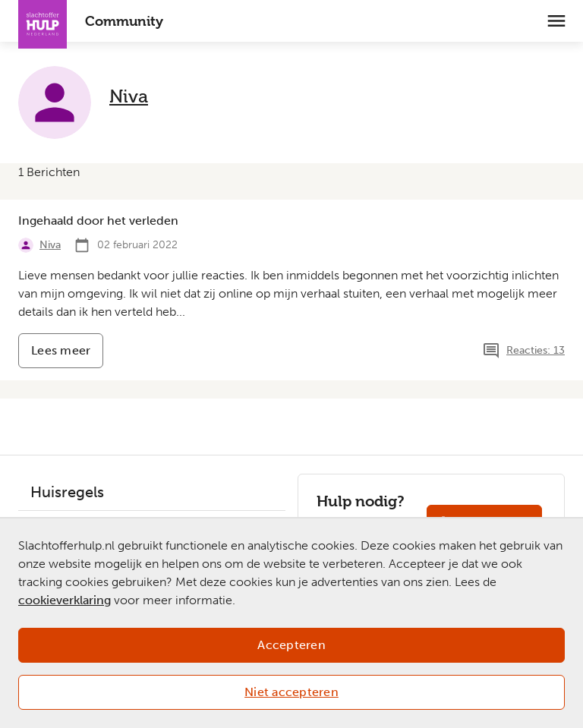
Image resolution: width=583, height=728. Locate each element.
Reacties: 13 (536, 350)
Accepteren (291, 645)
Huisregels (67, 492)
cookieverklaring (65, 600)
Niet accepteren (291, 692)
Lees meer (67, 356)
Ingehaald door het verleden (98, 221)
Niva (129, 96)
